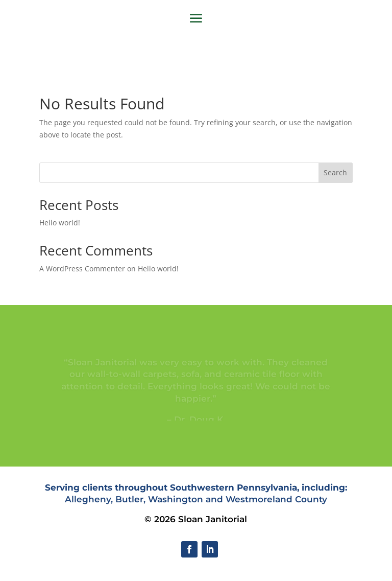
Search (335, 172)
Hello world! (60, 223)
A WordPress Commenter (82, 269)
